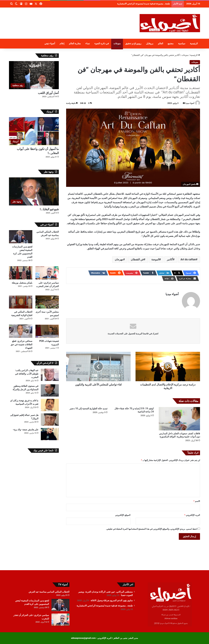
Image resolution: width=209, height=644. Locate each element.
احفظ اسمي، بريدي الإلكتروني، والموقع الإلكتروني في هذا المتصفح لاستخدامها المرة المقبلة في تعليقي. (152, 529)
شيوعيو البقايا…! (49, 209)
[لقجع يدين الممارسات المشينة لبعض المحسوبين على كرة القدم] (21, 237)
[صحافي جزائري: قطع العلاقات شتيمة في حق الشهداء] (21, 331)
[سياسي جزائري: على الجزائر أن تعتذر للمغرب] (47, 273)
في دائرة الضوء (102, 44)
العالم (161, 44)
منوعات (117, 44)
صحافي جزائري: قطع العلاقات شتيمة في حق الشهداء (21, 344)
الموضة (155, 259)
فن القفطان (137, 259)
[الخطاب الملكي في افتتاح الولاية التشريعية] (21, 302)
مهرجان (119, 259)
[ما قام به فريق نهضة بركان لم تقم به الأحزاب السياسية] (50, 405)
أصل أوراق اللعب (48, 93)
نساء (88, 44)
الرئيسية (194, 44)
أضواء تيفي (50, 44)
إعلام (62, 44)
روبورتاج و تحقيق (133, 44)
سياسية (182, 44)
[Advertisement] (72, 18)
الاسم (197, 501)
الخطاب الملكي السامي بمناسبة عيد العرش (49, 592)
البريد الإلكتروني (192, 515)
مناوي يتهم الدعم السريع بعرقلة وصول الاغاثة (152, 4)
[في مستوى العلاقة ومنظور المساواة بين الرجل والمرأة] (50, 390)
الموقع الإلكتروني (123, 515)
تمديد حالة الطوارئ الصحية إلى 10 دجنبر (88, 408)
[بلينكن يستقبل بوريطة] (21, 273)
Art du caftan (188, 259)
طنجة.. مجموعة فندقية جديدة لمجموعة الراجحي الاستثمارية (105, 606)
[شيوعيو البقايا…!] (34, 191)
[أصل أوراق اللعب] (34, 75)
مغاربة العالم (75, 44)
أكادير (170, 259)
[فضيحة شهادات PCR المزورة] (47, 331)
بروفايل (150, 44)
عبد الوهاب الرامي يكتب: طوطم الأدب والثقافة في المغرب (27, 374)
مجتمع (171, 44)
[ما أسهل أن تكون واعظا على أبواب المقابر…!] (34, 131)
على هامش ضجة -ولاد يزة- (26, 430)
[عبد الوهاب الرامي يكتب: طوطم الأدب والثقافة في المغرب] (50, 375)
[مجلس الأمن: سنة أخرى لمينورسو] (47, 302)
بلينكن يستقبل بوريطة (22, 283)
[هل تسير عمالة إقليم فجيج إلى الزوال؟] (50, 420)
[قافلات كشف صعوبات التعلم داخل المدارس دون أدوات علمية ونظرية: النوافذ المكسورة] (179, 419)
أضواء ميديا (190, 103)
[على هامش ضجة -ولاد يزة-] (50, 434)
